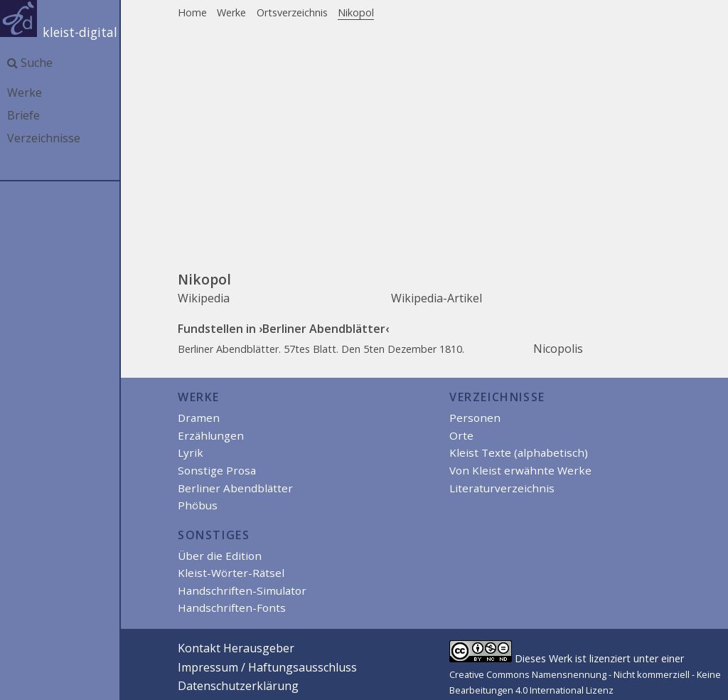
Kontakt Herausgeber (236, 648)
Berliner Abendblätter (235, 488)
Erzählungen (211, 435)
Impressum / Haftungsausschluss (267, 667)
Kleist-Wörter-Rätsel (231, 573)
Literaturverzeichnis (502, 488)
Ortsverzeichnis (292, 12)
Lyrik (191, 452)
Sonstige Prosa (217, 470)
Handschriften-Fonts (232, 608)
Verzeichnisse (44, 138)
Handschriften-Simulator (242, 590)
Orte (461, 435)
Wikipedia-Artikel (437, 298)
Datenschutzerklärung (238, 686)
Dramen (199, 418)
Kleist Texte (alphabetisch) (519, 452)
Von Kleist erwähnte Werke (520, 470)
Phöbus (198, 505)
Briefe (23, 115)
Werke (25, 92)
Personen (475, 418)
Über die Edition (220, 556)
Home (192, 12)
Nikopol (356, 12)
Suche (30, 63)
